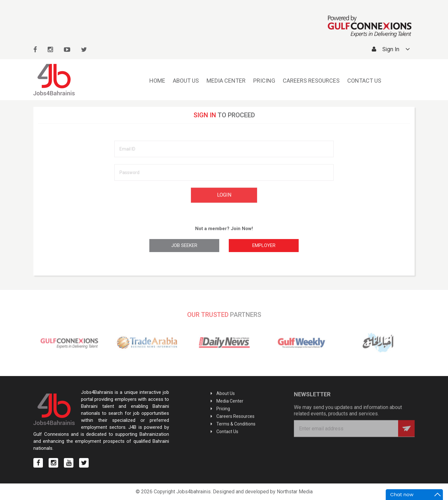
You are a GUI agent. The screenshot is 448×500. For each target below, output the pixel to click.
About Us (186, 81)
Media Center (226, 81)
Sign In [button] (391, 49)
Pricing (264, 81)
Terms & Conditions (236, 424)
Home (157, 81)
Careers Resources (311, 81)
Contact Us (364, 81)
